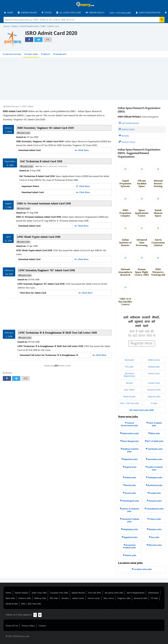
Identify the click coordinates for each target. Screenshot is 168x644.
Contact (42, 626)
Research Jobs (141, 598)
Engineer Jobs (124, 598)
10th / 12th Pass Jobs (31, 604)
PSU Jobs (54, 598)
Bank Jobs (10, 598)
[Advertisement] (84, 79)
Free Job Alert (95, 593)
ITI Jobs (154, 598)
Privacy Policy (28, 626)
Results (47, 54)
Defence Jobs (25, 598)
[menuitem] (8, 13)
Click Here (83, 150)
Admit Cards (32, 54)
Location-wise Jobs (59, 593)
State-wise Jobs (39, 593)
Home (8, 593)
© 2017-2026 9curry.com (18, 636)
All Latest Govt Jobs (114, 593)
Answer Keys (61, 54)
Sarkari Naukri (21, 593)
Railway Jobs (40, 598)
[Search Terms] (84, 20)
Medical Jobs (12, 604)
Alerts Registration (136, 593)
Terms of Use (12, 626)
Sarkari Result (78, 593)
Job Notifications (13, 54)
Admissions (153, 593)
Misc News (109, 598)
